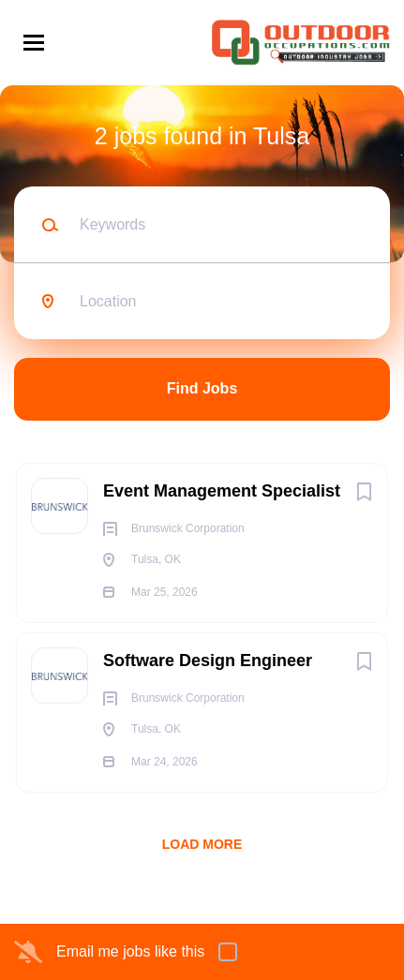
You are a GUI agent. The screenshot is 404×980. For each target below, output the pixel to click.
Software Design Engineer (208, 661)
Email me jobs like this (130, 951)
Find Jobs (202, 388)
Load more (202, 844)
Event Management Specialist (222, 491)
